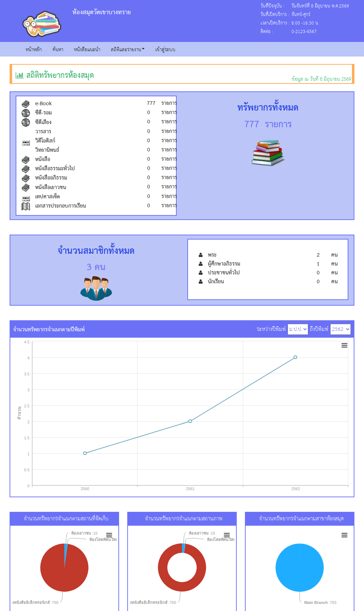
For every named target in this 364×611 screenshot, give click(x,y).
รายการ (165, 103)
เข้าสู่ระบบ (165, 50)
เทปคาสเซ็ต (48, 197)
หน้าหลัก (34, 50)
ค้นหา (58, 50)
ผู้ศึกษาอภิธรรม (224, 264)
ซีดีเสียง (43, 123)
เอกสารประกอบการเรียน (61, 206)
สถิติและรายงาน (128, 50)
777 (151, 103)
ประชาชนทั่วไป (224, 273)
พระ (212, 255)
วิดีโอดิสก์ (45, 141)
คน (334, 255)
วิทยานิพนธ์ (47, 150)
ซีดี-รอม (44, 113)
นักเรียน (216, 282)
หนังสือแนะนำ (87, 50)
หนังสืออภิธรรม (51, 178)
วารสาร (43, 132)
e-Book (43, 104)
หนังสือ (43, 160)
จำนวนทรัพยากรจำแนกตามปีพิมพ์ (49, 329)
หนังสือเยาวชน (51, 188)
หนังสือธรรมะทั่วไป (55, 169)
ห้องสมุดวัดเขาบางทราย (102, 13)
